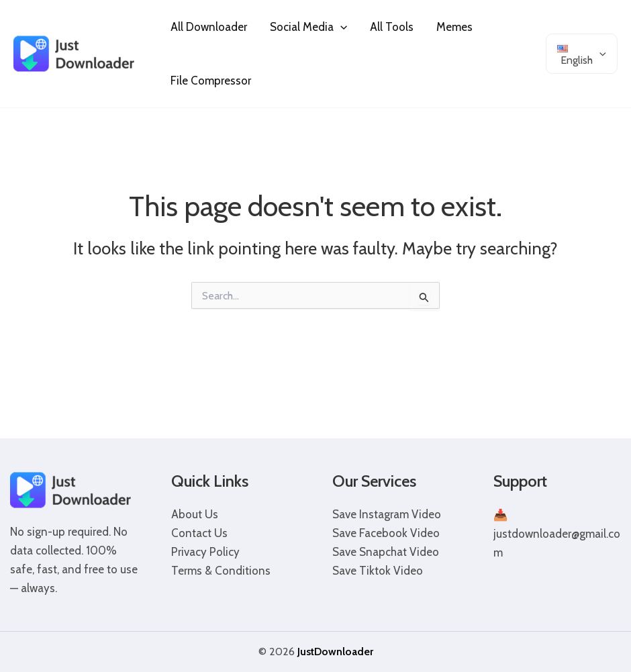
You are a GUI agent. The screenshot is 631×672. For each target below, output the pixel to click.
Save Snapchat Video (386, 552)
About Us (195, 514)
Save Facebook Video (386, 533)
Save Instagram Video (387, 514)
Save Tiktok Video (378, 571)
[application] (340, 27)
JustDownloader (335, 652)
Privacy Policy (205, 552)
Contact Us (199, 533)
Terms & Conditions (221, 571)
